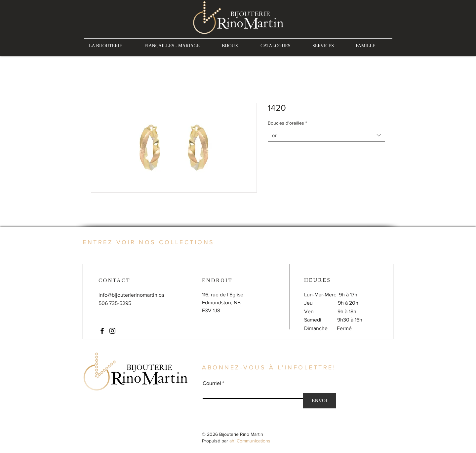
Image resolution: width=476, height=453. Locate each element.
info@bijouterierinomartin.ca (131, 295)
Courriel (212, 383)
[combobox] (326, 135)
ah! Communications (250, 441)
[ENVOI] (319, 401)
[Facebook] (102, 331)
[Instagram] (112, 331)
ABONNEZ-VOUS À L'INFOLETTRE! (269, 367)
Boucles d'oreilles (287, 123)
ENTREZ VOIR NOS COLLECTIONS (149, 242)
